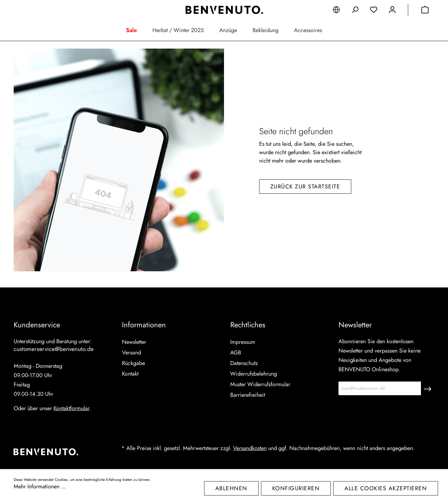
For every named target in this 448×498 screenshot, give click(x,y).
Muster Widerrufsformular (260, 384)
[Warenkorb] (425, 11)
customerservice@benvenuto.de (54, 349)
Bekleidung (266, 30)
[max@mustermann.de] (380, 388)
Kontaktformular (71, 408)
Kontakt (130, 374)
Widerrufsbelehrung (254, 374)
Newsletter (134, 342)
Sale (131, 30)
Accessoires (308, 30)
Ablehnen (231, 488)
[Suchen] (355, 11)
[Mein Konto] (392, 11)
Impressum (243, 342)
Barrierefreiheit (248, 395)
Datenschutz (244, 363)
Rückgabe (133, 363)
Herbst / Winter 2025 (178, 30)
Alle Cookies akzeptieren (386, 488)
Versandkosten (250, 448)
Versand (131, 353)
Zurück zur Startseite (305, 187)
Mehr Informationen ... (40, 486)
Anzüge (228, 30)
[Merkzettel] (374, 11)
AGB (236, 353)
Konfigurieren (296, 488)
